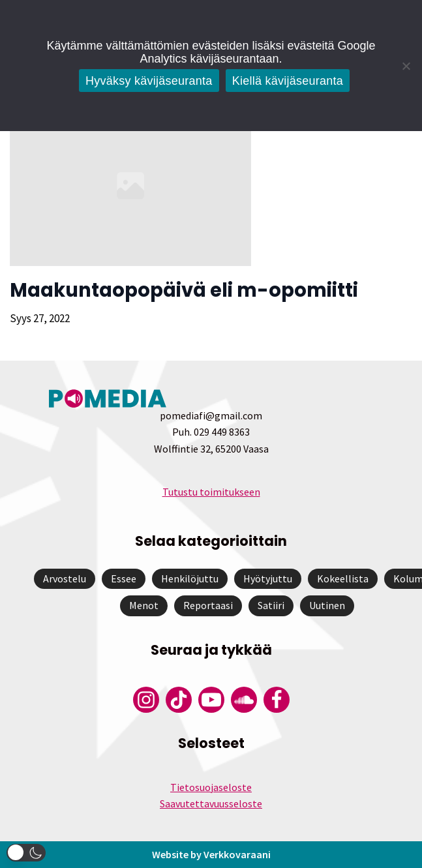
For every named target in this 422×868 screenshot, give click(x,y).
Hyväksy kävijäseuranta (149, 81)
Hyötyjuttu (268, 578)
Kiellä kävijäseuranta (288, 81)
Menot (144, 605)
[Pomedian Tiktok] (179, 700)
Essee (124, 578)
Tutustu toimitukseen (211, 492)
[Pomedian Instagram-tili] (146, 700)
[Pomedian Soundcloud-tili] (244, 700)
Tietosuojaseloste (211, 787)
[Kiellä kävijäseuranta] (406, 66)
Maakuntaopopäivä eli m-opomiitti (184, 290)
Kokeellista (343, 578)
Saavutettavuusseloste (211, 803)
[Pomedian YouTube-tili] (211, 700)
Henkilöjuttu (190, 578)
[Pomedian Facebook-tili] (277, 700)
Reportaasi (208, 605)
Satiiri (271, 605)
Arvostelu (65, 578)
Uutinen (327, 605)
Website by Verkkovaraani (211, 854)
